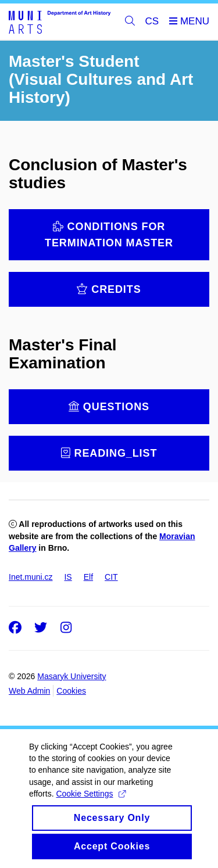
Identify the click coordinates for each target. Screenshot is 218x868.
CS (152, 21)
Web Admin (29, 691)
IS (68, 577)
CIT (111, 577)
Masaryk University (72, 676)
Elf (88, 577)
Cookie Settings (90, 819)
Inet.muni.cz (31, 577)
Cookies (71, 691)
